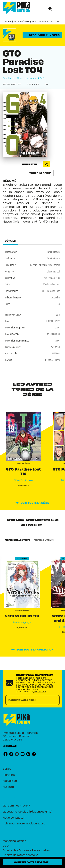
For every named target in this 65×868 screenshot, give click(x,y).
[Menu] (54, 9)
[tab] (10, 241)
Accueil (7, 21)
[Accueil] (17, 8)
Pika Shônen (22, 21)
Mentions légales (14, 841)
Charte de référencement (20, 855)
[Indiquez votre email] (28, 700)
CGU (6, 845)
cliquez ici (40, 691)
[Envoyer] (56, 700)
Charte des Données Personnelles (26, 850)
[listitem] (6, 754)
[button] (42, 35)
